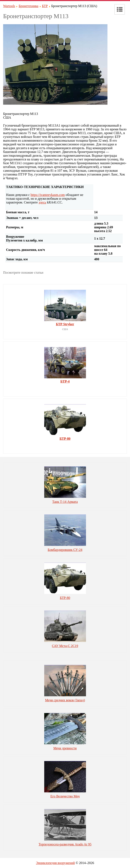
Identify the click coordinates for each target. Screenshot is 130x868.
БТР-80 (65, 439)
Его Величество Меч (65, 796)
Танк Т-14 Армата (65, 502)
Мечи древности (65, 748)
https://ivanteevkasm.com (48, 195)
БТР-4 (65, 381)
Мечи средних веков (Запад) (65, 700)
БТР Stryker (65, 324)
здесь (42, 202)
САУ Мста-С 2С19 (65, 646)
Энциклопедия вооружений (55, 863)
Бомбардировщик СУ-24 (65, 550)
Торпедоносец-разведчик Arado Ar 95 (65, 844)
